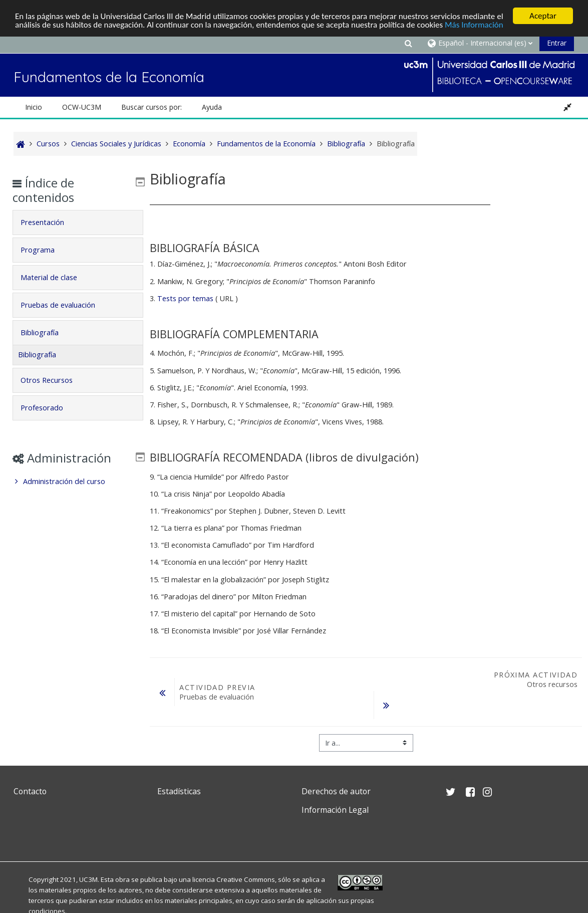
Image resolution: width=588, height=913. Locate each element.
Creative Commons (246, 879)
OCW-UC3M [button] (82, 107)
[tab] (78, 222)
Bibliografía (47, 332)
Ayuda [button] (212, 107)
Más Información (474, 25)
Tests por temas (185, 298)
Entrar (557, 43)
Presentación (49, 222)
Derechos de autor (336, 791)
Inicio (34, 107)
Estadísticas (179, 791)
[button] (408, 43)
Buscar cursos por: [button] (152, 107)
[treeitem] (78, 482)
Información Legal (335, 810)
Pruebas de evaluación (65, 305)
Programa (45, 250)
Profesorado (49, 408)
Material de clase (56, 277)
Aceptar (543, 16)
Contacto (30, 791)
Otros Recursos (54, 380)
